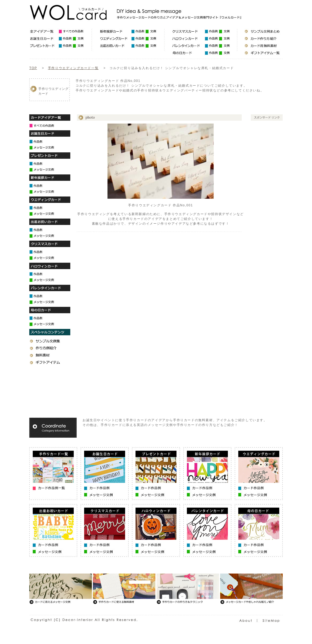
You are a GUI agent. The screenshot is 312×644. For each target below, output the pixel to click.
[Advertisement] (173, 99)
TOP (33, 68)
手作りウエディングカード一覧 (73, 68)
